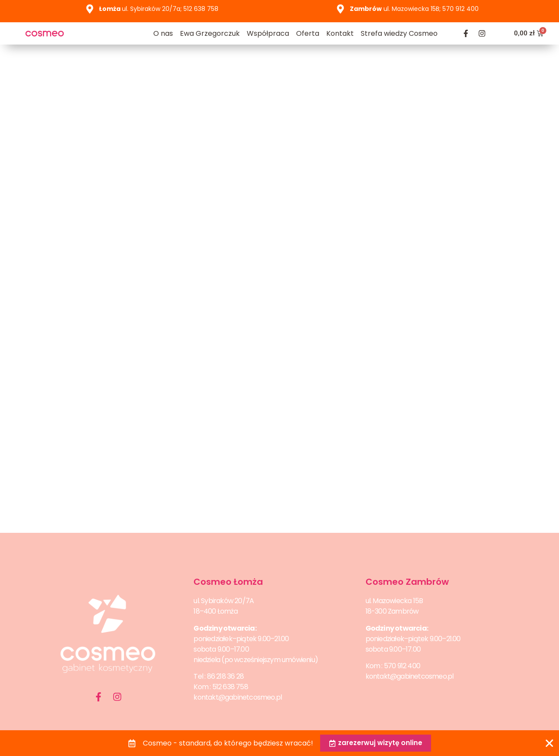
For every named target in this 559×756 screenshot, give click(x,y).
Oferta (308, 33)
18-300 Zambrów (392, 611)
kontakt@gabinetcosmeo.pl (238, 697)
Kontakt (340, 33)
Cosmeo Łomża (228, 582)
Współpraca (268, 33)
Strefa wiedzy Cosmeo (399, 33)
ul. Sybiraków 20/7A (224, 601)
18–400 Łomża (215, 611)
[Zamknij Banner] (549, 743)
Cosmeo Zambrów (407, 582)
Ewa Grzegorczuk (210, 33)
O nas (163, 33)
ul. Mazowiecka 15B (394, 601)
